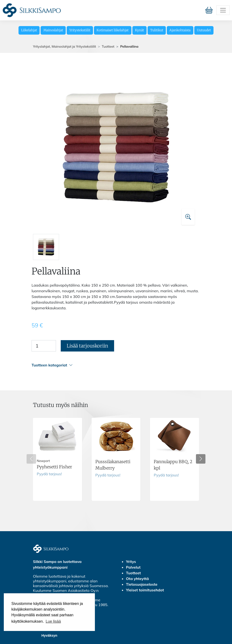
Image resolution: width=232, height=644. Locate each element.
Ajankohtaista (180, 30)
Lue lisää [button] (53, 621)
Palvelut (133, 567)
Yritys (131, 562)
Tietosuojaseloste (142, 584)
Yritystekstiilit (80, 30)
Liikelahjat (29, 30)
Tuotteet (108, 46)
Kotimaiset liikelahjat (113, 30)
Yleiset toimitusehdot (145, 590)
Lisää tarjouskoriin (87, 346)
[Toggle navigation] (223, 10)
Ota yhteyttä (137, 579)
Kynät (139, 30)
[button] (115, 365)
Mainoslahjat (53, 30)
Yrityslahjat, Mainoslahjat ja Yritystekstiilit (65, 46)
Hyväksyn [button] (49, 635)
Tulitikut (157, 30)
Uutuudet (204, 30)
